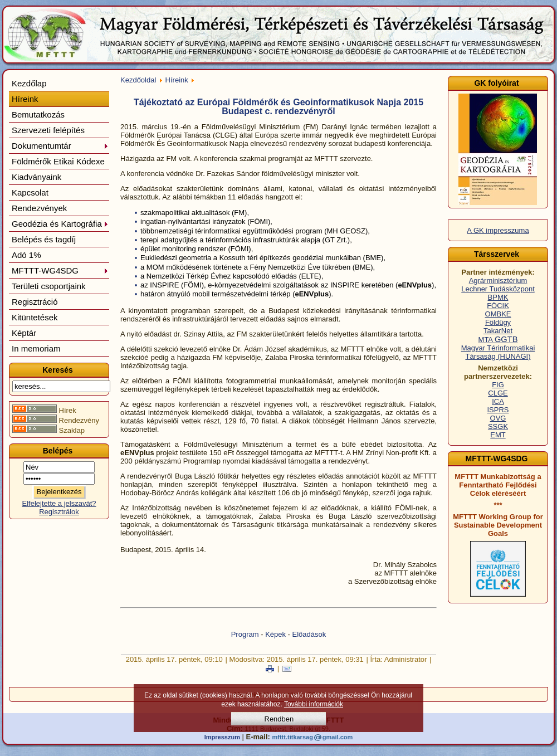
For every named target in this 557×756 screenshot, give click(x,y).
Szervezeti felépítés (48, 130)
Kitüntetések (35, 317)
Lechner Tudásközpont (498, 289)
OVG (498, 418)
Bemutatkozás (38, 114)
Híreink (25, 99)
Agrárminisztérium (498, 281)
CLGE (498, 393)
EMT (498, 435)
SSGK (498, 426)
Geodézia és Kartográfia (60, 224)
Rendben (279, 719)
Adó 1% (26, 255)
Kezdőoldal (138, 80)
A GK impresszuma (498, 230)
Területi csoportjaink (49, 286)
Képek (275, 634)
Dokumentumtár (60, 146)
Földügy (498, 322)
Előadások (309, 634)
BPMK (498, 297)
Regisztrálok (59, 512)
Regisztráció (35, 302)
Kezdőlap (29, 83)
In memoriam (36, 348)
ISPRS (498, 410)
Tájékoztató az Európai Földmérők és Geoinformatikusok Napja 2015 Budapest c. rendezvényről (278, 107)
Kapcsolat (30, 192)
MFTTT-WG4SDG (60, 270)
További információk (314, 704)
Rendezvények (39, 208)
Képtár (24, 333)
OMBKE (498, 314)
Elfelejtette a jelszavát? (59, 503)
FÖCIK (498, 306)
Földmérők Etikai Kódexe (58, 161)
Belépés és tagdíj (44, 239)
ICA (498, 401)
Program (245, 634)
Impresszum (222, 737)
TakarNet (498, 331)
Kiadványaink (36, 177)
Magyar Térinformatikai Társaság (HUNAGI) (498, 352)
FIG (498, 385)
